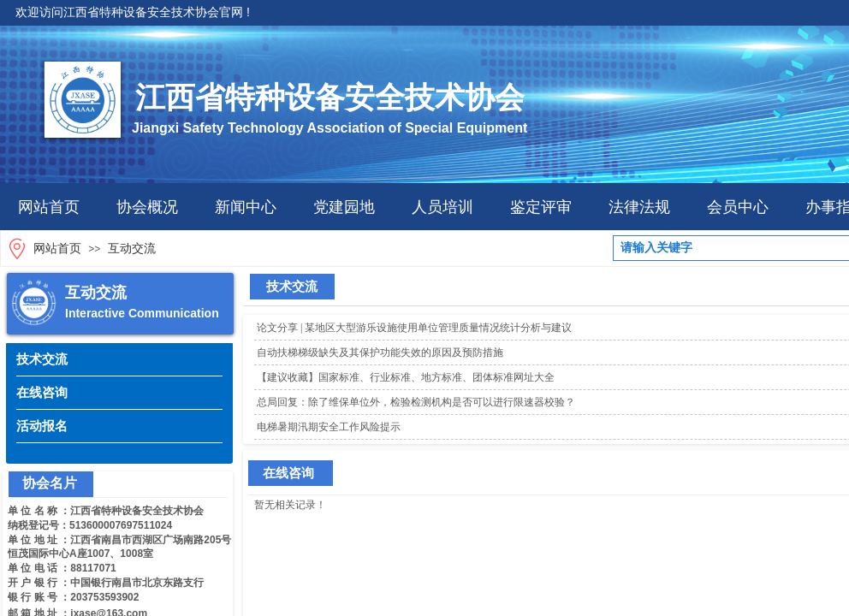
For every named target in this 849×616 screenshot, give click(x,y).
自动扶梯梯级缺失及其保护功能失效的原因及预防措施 (380, 352)
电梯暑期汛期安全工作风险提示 (329, 427)
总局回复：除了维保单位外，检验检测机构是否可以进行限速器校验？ (416, 402)
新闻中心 (246, 207)
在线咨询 (42, 392)
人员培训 (442, 207)
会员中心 (738, 207)
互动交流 (132, 249)
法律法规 (639, 207)
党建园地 (344, 207)
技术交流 (42, 359)
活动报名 (42, 426)
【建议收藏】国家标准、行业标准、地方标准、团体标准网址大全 (406, 377)
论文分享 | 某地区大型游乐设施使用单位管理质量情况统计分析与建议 (414, 328)
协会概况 (147, 207)
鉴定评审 (541, 207)
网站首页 (49, 207)
